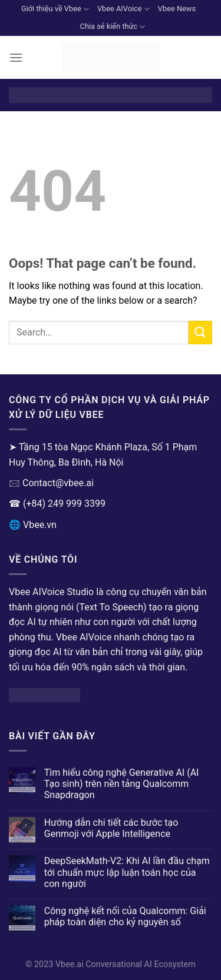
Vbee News (177, 9)
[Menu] (16, 57)
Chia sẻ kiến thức (113, 27)
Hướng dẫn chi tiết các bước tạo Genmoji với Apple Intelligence (111, 828)
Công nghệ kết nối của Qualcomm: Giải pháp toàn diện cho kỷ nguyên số (125, 916)
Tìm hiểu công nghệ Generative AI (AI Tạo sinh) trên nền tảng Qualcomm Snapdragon (122, 784)
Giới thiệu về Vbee (55, 9)
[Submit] (200, 332)
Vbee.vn (40, 525)
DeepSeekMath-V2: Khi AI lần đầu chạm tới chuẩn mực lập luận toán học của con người (127, 872)
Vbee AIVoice (123, 9)
